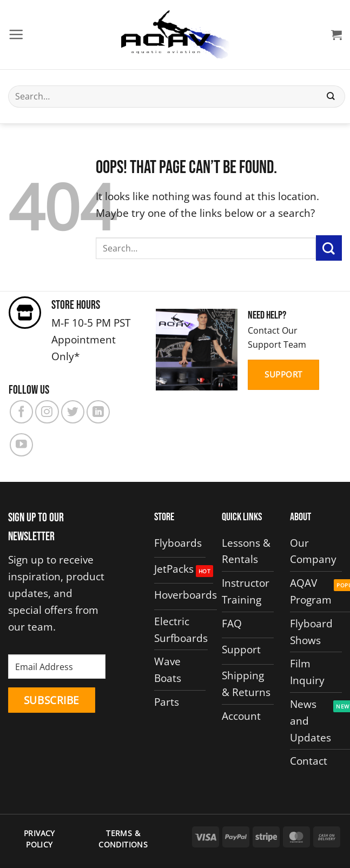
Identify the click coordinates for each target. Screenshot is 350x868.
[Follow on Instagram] (47, 412)
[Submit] (331, 97)
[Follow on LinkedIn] (98, 412)
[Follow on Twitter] (73, 412)
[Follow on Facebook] (21, 412)
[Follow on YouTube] (21, 445)
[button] (16, 34)
